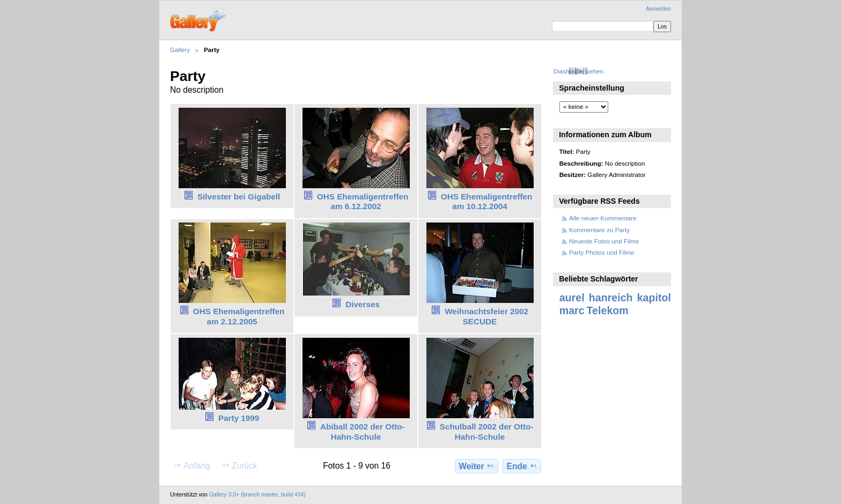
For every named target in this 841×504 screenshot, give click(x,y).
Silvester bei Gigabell (239, 197)
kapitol (654, 298)
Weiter (477, 466)
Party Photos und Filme (602, 252)
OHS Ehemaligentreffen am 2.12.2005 (239, 316)
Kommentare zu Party (599, 230)
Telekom (608, 310)
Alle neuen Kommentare (603, 218)
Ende (522, 466)
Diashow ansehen (578, 71)
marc (572, 310)
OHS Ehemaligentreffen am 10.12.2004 (487, 202)
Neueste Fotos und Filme (604, 241)
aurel (572, 298)
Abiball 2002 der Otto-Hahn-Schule (363, 432)
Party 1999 (239, 418)
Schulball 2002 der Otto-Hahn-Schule (487, 432)
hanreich (611, 298)
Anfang (192, 465)
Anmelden (658, 9)
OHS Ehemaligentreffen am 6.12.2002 (363, 202)
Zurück (239, 465)
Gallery (180, 50)
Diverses (363, 304)
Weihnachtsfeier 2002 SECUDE (486, 316)
